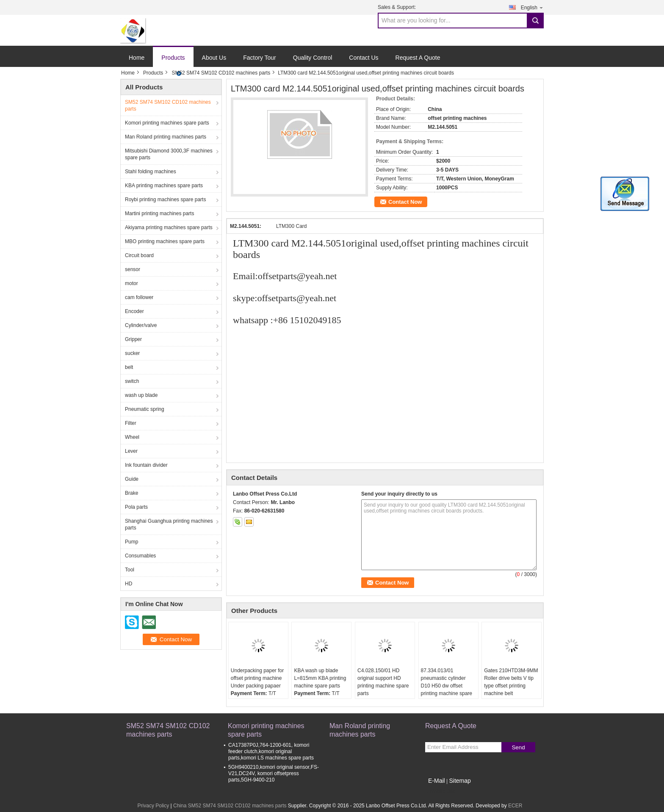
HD (129, 584)
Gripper (133, 339)
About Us (214, 58)
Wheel (132, 437)
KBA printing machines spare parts (164, 186)
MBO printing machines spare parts (165, 241)
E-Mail (437, 781)
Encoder (134, 311)
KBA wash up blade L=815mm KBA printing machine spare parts (320, 678)
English (532, 7)
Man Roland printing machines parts (166, 137)
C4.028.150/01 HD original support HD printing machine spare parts (383, 682)
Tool (130, 570)
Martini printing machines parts (159, 213)
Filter (131, 423)
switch (132, 381)
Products (173, 58)
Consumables (140, 556)
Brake (131, 493)
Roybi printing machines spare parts (165, 200)
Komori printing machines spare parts (167, 123)
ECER (515, 806)
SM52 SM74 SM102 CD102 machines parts (221, 73)
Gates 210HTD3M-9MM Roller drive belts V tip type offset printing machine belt (511, 682)
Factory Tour (260, 58)
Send (518, 747)
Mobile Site (440, 791)
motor (131, 283)
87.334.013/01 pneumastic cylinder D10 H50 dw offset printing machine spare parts (447, 686)
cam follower (139, 297)
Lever (131, 451)
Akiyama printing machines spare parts (169, 227)
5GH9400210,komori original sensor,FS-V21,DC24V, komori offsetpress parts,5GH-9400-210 (274, 773)
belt (129, 367)
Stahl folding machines (151, 172)
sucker (132, 353)
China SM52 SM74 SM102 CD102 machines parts (230, 806)
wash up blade (141, 395)
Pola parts (136, 507)
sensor (133, 269)
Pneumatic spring (145, 409)
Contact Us (364, 58)
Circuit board (139, 255)
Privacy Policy (154, 806)
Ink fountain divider (146, 465)
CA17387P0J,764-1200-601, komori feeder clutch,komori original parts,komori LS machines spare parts (271, 751)
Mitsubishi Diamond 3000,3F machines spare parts (169, 154)
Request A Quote (418, 58)
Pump (131, 542)
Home (137, 58)
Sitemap (460, 781)
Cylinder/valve (141, 325)
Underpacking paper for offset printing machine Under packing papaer (257, 678)
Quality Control (313, 58)
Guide (132, 479)
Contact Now (405, 202)
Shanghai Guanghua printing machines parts (169, 524)
